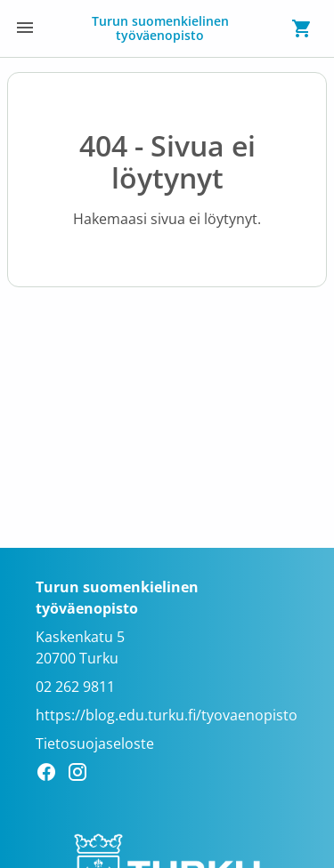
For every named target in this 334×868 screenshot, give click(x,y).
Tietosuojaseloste (95, 743)
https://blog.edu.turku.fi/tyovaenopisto (167, 715)
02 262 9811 (75, 687)
